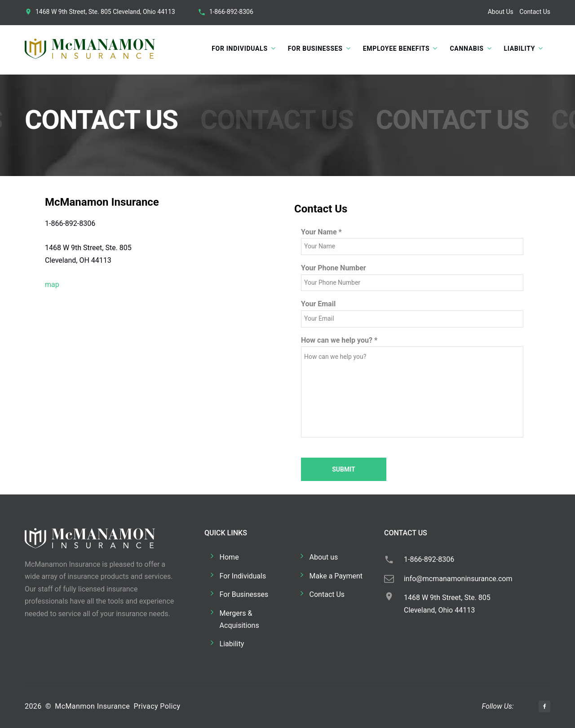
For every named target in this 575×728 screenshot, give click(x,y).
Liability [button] (520, 49)
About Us (501, 12)
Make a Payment (336, 576)
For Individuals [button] (239, 49)
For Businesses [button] (315, 49)
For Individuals (243, 576)
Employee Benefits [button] (396, 49)
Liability (232, 644)
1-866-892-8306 (231, 12)
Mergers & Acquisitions (239, 619)
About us (324, 557)
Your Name (321, 232)
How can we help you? (339, 340)
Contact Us (535, 12)
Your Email (318, 304)
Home (229, 557)
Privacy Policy (157, 706)
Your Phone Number (334, 268)
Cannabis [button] (467, 49)
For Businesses (244, 594)
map (52, 285)
